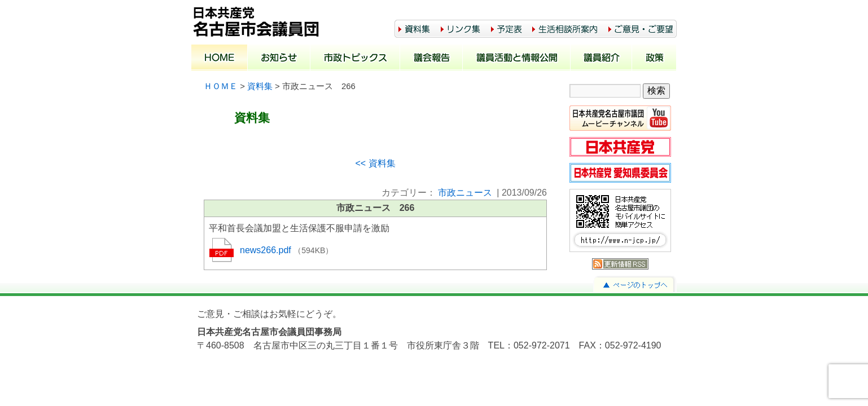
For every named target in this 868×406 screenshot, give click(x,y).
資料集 (260, 86)
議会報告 (431, 59)
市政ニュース (465, 193)
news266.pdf (267, 250)
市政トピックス (355, 59)
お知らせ (279, 59)
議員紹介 (601, 59)
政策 (654, 59)
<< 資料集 (375, 163)
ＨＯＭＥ (221, 86)
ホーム (220, 59)
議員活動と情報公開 (517, 59)
